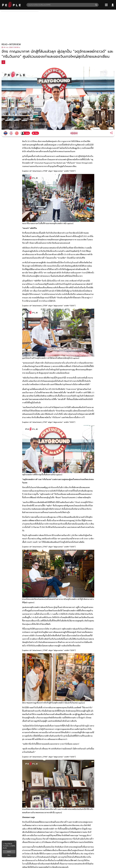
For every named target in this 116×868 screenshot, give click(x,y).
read (4, 44)
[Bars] (106, 5)
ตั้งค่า (9, 855)
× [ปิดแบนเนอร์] (15, 842)
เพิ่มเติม (5, 848)
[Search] (96, 5)
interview (15, 44)
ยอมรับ (9, 852)
